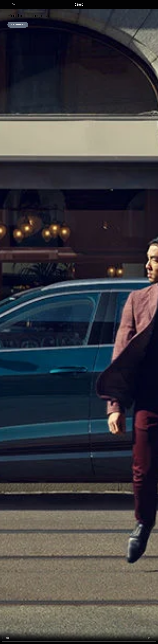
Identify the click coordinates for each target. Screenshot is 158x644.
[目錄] (11, 4)
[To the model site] (18, 25)
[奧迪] (79, 4)
